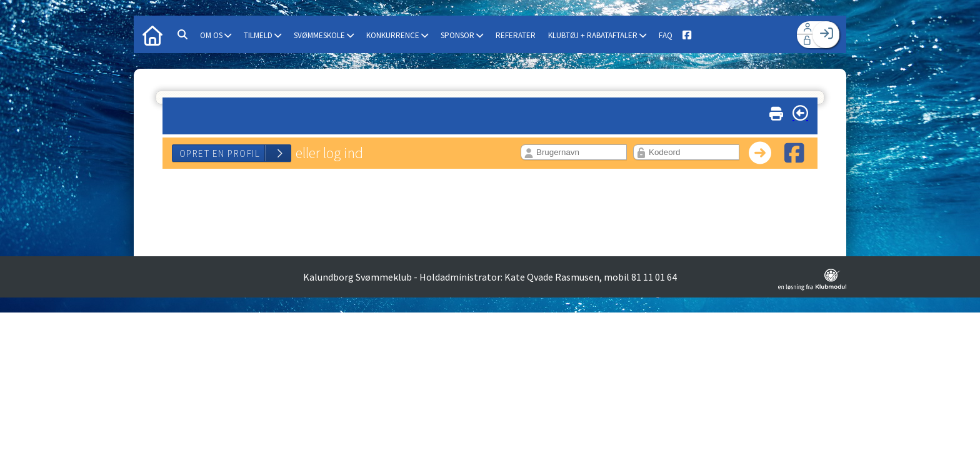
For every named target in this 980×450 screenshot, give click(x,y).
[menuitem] (152, 34)
